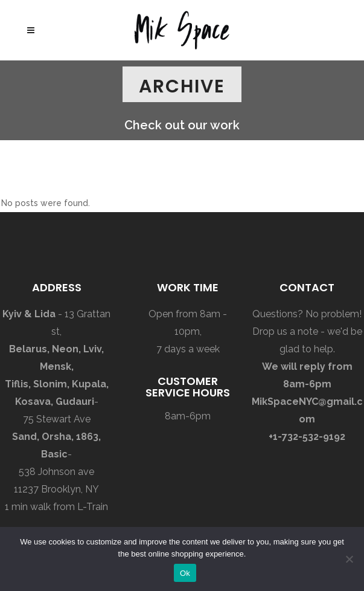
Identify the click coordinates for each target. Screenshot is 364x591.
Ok (185, 573)
